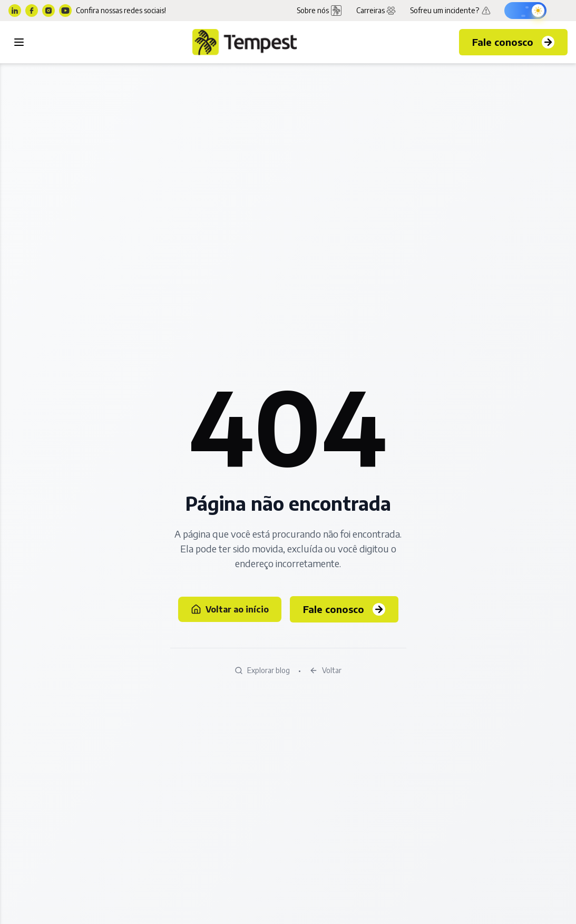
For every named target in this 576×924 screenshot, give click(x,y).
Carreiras (377, 11)
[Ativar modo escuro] (525, 11)
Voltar (325, 670)
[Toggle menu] (19, 42)
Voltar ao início (230, 609)
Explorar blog (262, 670)
